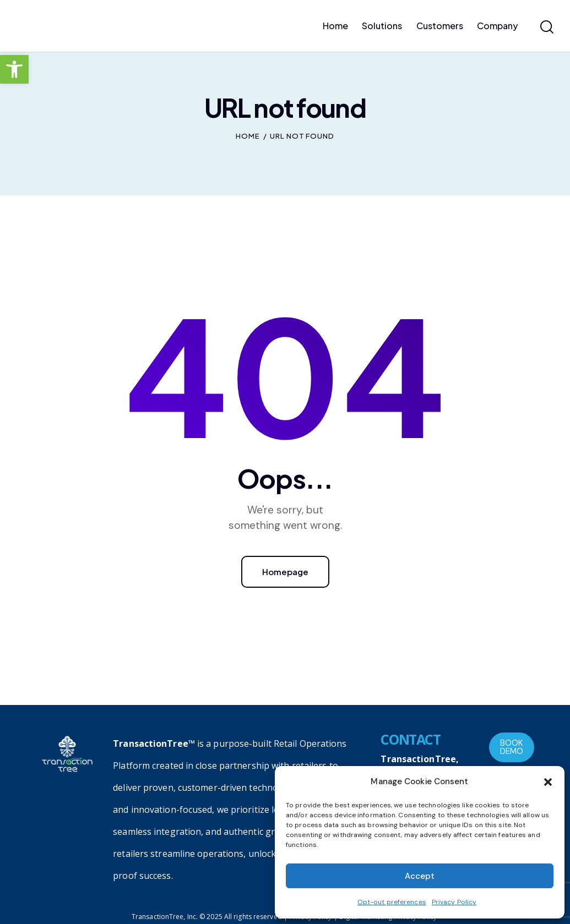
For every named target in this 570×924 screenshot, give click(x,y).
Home (248, 136)
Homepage (285, 572)
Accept (420, 876)
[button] (14, 69)
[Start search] (547, 28)
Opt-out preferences (392, 902)
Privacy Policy (454, 902)
